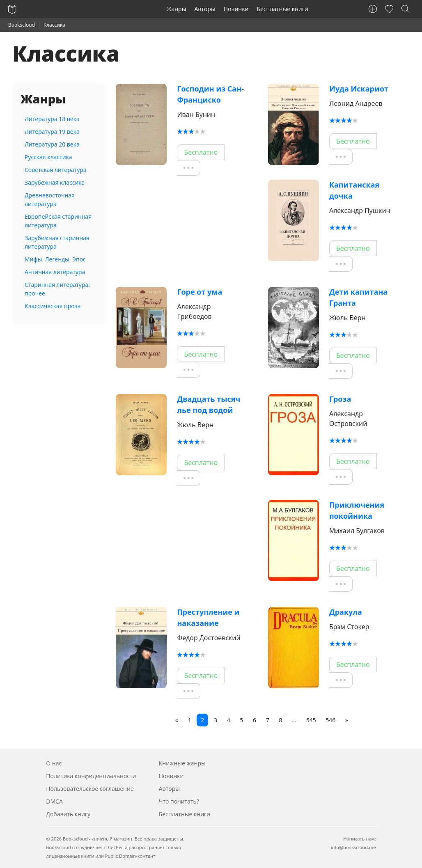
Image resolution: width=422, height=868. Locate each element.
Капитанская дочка (354, 190)
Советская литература (56, 170)
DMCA (54, 801)
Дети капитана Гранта (358, 297)
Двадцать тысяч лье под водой (209, 404)
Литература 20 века (52, 144)
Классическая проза (53, 306)
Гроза (340, 399)
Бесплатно (201, 152)
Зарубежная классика (55, 182)
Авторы (205, 9)
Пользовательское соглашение (90, 789)
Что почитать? (179, 801)
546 (330, 720)
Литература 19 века (52, 132)
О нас (54, 763)
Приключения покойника (357, 510)
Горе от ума (200, 292)
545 (311, 720)
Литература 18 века (52, 119)
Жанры (177, 9)
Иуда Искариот (359, 89)
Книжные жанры (182, 763)
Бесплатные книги (282, 9)
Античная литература (55, 272)
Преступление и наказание (208, 617)
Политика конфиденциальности (91, 776)
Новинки (236, 9)
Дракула (346, 612)
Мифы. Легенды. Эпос (55, 259)
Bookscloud (22, 25)
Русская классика (48, 157)
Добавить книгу (68, 814)
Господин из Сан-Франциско (210, 94)
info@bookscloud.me (353, 847)
